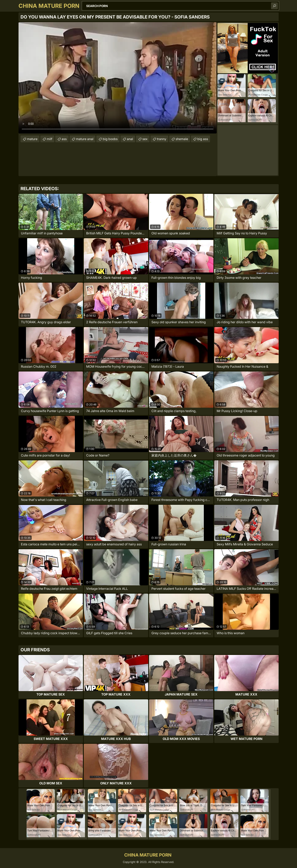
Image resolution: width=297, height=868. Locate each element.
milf (50, 139)
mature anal (85, 139)
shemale (182, 139)
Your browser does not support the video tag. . (118, 78)
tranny (162, 139)
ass (64, 139)
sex (145, 139)
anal (130, 139)
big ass (203, 139)
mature (32, 139)
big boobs (110, 139)
